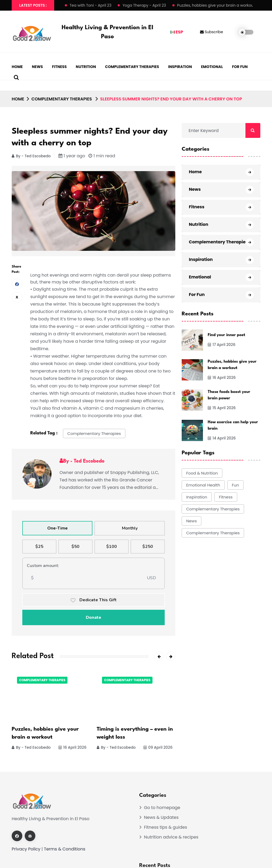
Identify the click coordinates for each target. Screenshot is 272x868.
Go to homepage (162, 808)
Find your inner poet (226, 335)
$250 (148, 547)
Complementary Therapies (132, 67)
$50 (75, 547)
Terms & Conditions (65, 849)
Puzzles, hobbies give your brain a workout (216, 5)
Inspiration (180, 67)
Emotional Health (203, 485)
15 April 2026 (222, 408)
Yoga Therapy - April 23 (144, 5)
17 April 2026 (222, 345)
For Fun (240, 67)
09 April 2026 (158, 747)
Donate (93, 617)
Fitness (59, 67)
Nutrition (86, 67)
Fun (235, 485)
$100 (112, 547)
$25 (39, 547)
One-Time (58, 528)
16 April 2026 (72, 747)
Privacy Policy (26, 849)
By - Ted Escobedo (31, 156)
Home (17, 67)
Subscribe (212, 32)
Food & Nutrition (202, 473)
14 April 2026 (222, 438)
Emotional (212, 67)
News (37, 67)
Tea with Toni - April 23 (90, 5)
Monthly (130, 528)
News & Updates (161, 817)
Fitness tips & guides (165, 827)
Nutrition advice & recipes (171, 837)
